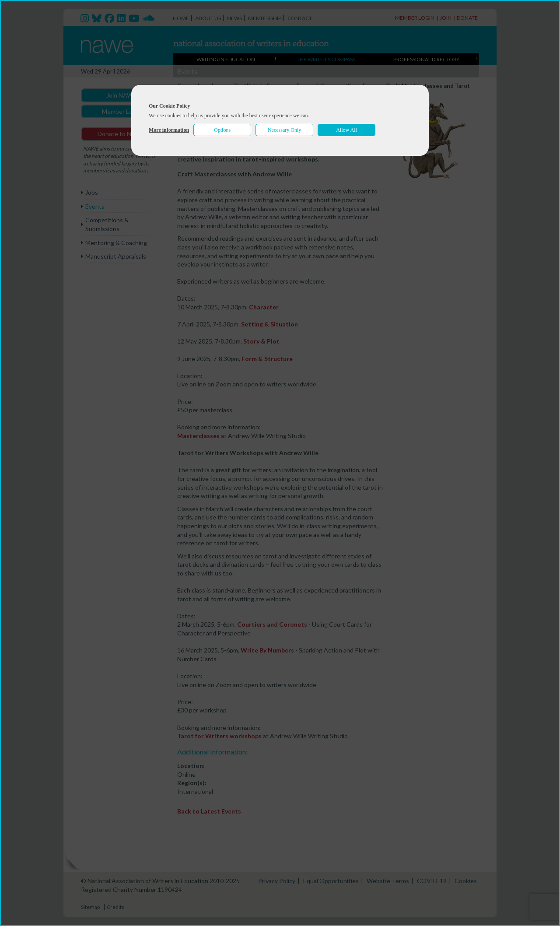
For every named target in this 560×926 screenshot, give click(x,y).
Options (222, 130)
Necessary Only (284, 130)
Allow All (346, 130)
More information (169, 130)
